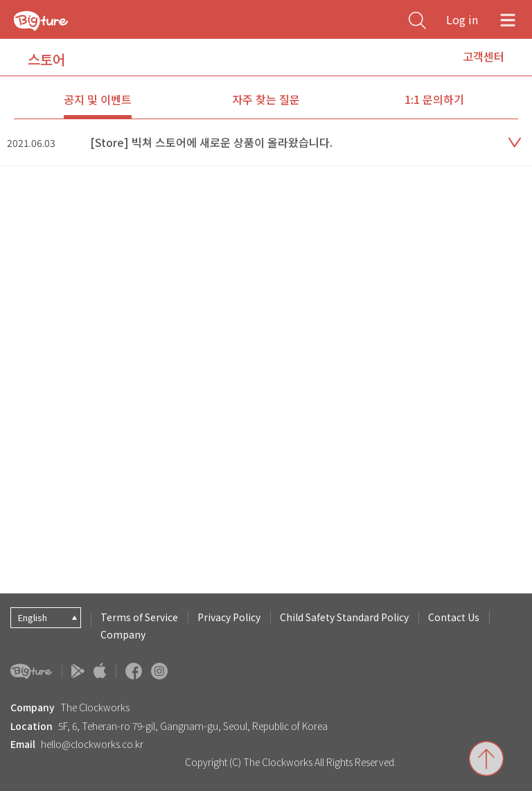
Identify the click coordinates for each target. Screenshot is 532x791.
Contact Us (454, 617)
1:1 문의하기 (434, 99)
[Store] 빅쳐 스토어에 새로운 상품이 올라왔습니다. (211, 142)
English (33, 617)
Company (123, 634)
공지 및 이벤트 (98, 99)
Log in (462, 19)
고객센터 (484, 56)
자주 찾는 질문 (266, 99)
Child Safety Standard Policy (344, 617)
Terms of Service (139, 617)
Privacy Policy (229, 617)
